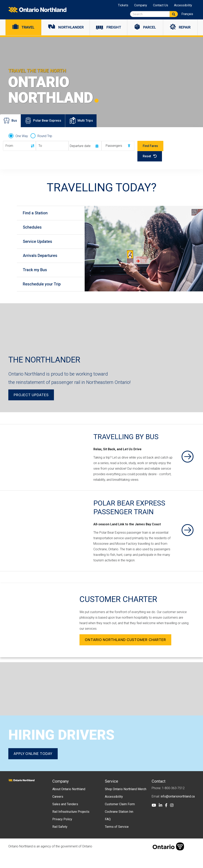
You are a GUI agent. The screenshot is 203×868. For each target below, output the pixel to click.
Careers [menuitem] (58, 810)
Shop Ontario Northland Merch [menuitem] (126, 803)
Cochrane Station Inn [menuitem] (119, 825)
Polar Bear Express (48, 122)
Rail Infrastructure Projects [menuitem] (71, 825)
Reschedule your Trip (44, 289)
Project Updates (31, 400)
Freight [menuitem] (114, 27)
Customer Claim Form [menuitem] (120, 818)
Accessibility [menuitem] (183, 5)
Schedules (34, 228)
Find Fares (150, 146)
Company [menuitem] (141, 5)
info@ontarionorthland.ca (178, 810)
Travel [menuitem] (28, 27)
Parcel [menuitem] (150, 27)
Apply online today (33, 767)
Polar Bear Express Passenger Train (133, 517)
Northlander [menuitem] (71, 27)
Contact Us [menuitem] (161, 5)
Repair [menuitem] (185, 27)
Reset (150, 156)
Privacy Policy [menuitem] (62, 833)
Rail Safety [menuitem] (60, 840)
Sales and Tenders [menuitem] (65, 818)
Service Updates (39, 243)
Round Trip (45, 136)
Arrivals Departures (42, 258)
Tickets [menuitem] (123, 5)
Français (187, 14)
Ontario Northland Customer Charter (125, 653)
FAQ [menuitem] (108, 833)
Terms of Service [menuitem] (117, 840)
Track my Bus (37, 274)
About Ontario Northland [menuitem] (69, 803)
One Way (22, 136)
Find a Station (37, 213)
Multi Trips (91, 122)
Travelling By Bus (130, 441)
